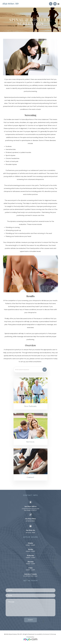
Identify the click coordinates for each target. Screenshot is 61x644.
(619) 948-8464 (30, 521)
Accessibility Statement (42, 634)
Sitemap (53, 634)
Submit (30, 620)
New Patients (30, 406)
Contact (30, 477)
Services (30, 442)
